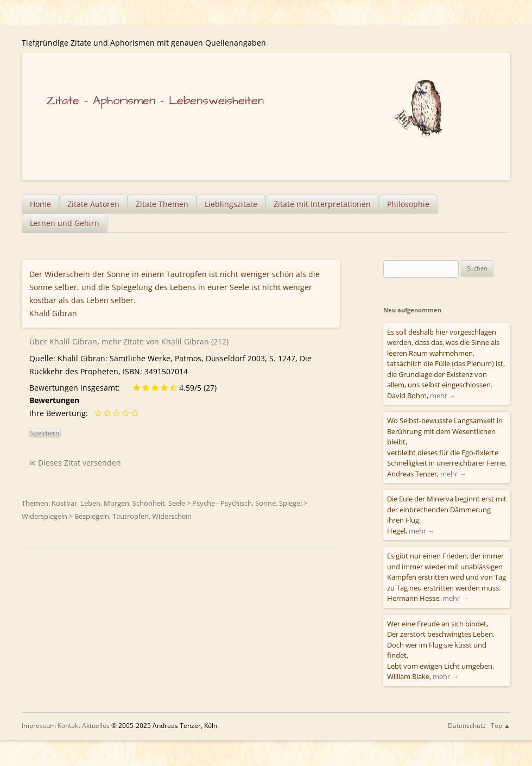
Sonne (265, 503)
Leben (90, 503)
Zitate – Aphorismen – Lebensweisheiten (155, 101)
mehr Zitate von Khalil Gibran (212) (165, 341)
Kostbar (64, 503)
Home (40, 204)
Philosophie (408, 204)
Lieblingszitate (231, 204)
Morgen (116, 503)
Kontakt (69, 726)
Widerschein (172, 516)
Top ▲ (501, 726)
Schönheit (149, 503)
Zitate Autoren (93, 204)
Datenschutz (467, 726)
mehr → (443, 395)
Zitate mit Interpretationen (322, 204)
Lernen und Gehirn (65, 223)
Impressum (39, 726)
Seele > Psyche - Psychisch (210, 503)
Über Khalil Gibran (63, 341)
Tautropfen (131, 516)
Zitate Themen (162, 204)
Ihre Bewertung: (61, 413)
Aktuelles (96, 726)
